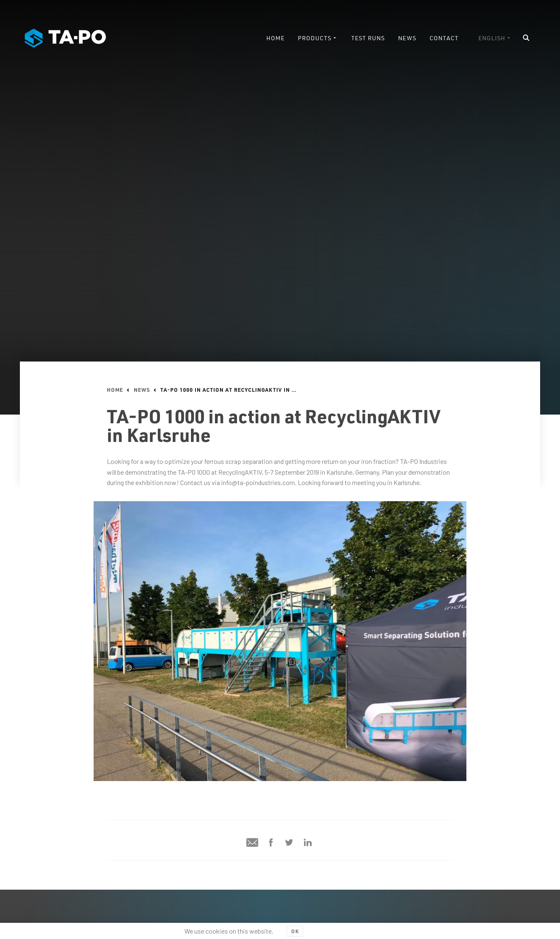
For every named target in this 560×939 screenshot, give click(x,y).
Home (115, 390)
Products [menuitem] (315, 38)
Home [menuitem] (275, 38)
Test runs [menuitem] (368, 38)
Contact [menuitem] (444, 38)
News (142, 390)
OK (295, 931)
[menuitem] (495, 38)
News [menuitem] (407, 38)
